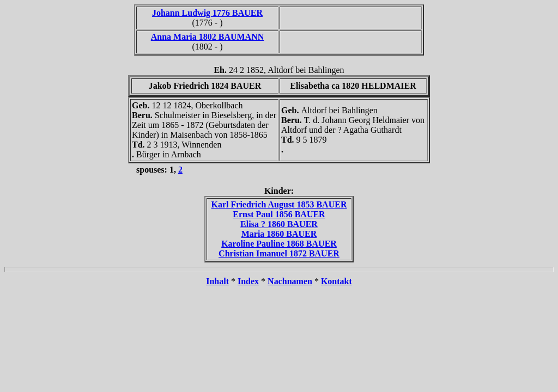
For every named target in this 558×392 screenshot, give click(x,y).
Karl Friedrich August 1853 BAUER (279, 204)
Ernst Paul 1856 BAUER (279, 214)
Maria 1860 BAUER (279, 234)
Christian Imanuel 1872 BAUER (279, 253)
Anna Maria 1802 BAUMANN (208, 37)
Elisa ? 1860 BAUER (279, 224)
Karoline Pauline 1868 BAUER (279, 244)
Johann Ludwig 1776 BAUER (207, 13)
